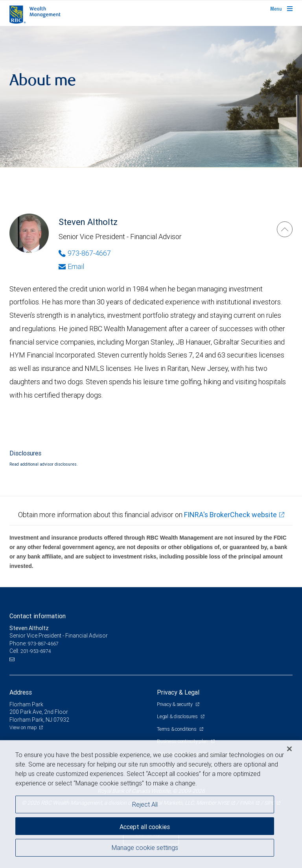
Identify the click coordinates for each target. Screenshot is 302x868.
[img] (151, 97)
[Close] (289, 749)
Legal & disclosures (178, 716)
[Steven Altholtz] (285, 229)
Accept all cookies (145, 827)
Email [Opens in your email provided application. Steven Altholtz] (71, 266)
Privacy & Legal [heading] (178, 692)
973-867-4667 (43, 644)
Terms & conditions (177, 729)
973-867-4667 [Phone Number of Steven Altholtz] (85, 253)
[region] (151, 804)
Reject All (145, 804)
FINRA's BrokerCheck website (230, 515)
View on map (23, 727)
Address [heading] (21, 692)
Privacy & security (175, 704)
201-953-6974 (36, 651)
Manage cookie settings (145, 848)
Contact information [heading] (38, 616)
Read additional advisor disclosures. (44, 464)
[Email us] (13, 659)
